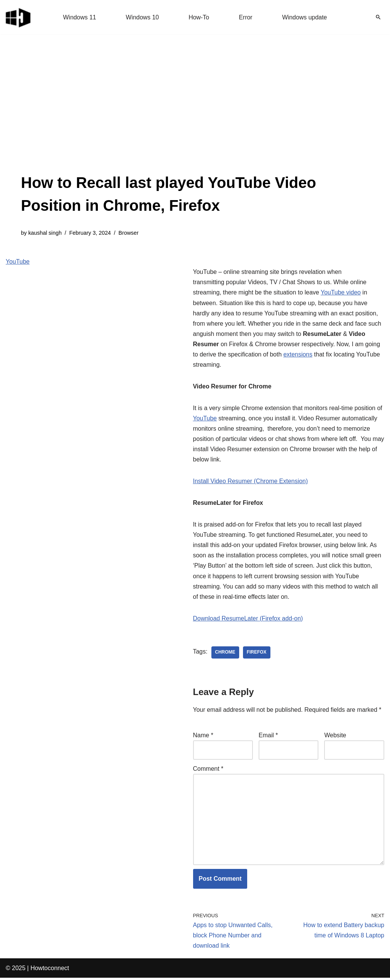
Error (246, 17)
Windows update (305, 17)
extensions (298, 355)
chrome (225, 654)
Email (268, 737)
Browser (129, 233)
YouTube (18, 262)
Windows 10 (142, 17)
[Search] (378, 17)
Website (335, 737)
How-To (199, 17)
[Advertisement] (195, 114)
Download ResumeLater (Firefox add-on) (248, 620)
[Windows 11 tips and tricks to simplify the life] (19, 17)
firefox (257, 654)
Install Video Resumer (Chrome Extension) (251, 482)
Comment (208, 770)
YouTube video (341, 293)
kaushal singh (45, 233)
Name (203, 737)
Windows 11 (79, 17)
